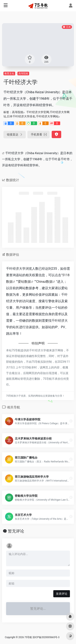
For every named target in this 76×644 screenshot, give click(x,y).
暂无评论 (16, 531)
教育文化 (9, 74)
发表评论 (62, 594)
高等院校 (23, 74)
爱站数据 (24, 282)
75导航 (28, 637)
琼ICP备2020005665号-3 (46, 637)
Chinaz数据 (44, 282)
